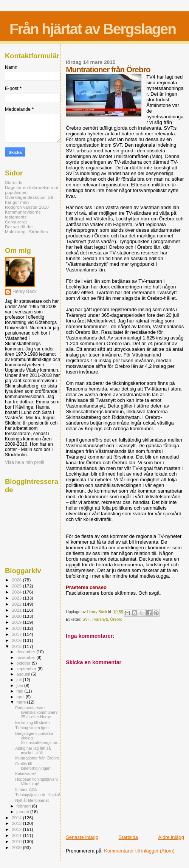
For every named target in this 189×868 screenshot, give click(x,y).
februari (24, 806)
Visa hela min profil (25, 462)
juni (20, 685)
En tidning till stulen (32, 722)
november (27, 657)
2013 (17, 823)
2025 (17, 586)
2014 (17, 818)
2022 (17, 604)
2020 (17, 616)
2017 (17, 634)
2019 (17, 622)
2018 (17, 628)
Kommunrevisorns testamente (23, 214)
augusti (24, 674)
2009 (17, 847)
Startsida (128, 837)
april (21, 697)
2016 (17, 640)
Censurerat (16, 222)
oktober (24, 663)
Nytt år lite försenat (32, 800)
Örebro (116, 619)
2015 (17, 646)
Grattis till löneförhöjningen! (33, 766)
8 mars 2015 (26, 789)
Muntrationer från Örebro (37, 758)
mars (22, 702)
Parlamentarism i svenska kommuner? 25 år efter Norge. (36, 712)
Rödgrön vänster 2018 (27, 207)
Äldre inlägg (171, 837)
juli (20, 680)
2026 (17, 580)
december (27, 652)
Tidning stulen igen (32, 728)
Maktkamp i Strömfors (26, 232)
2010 (17, 841)
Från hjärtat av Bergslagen (93, 29)
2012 (17, 829)
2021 (17, 610)
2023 (17, 598)
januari (24, 812)
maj (21, 691)
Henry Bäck (25, 291)
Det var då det (19, 227)
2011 (17, 835)
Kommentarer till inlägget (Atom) (139, 851)
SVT (86, 619)
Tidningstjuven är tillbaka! (38, 795)
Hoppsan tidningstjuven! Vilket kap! (36, 781)
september (27, 669)
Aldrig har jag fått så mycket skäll (33, 750)
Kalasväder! (26, 773)
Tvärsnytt (100, 619)
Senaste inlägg (82, 837)
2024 (17, 592)
